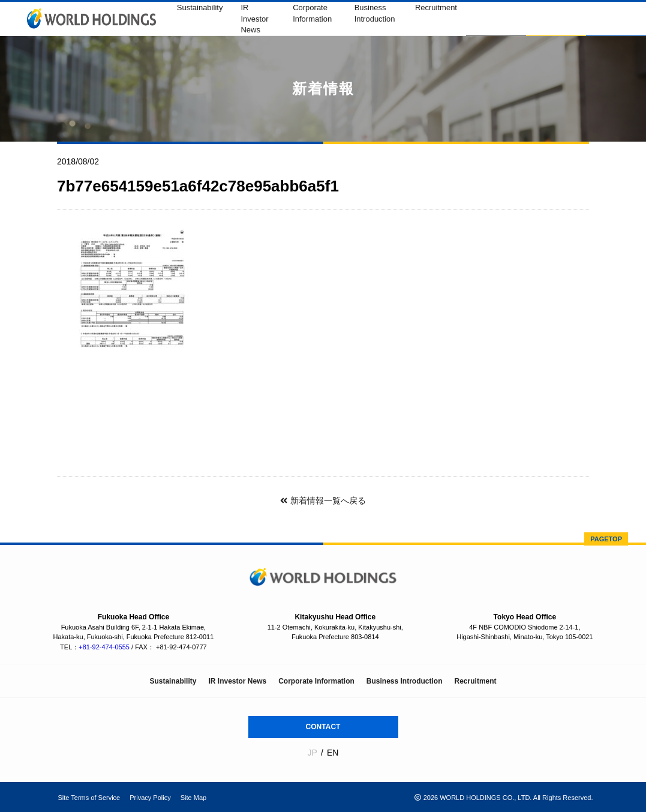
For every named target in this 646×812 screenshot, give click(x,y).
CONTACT (323, 727)
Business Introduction (405, 681)
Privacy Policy (150, 798)
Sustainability (200, 8)
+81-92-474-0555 (104, 647)
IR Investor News (254, 19)
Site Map (193, 798)
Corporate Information (316, 681)
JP (313, 753)
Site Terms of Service (89, 798)
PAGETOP (606, 539)
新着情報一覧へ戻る (323, 501)
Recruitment (436, 8)
